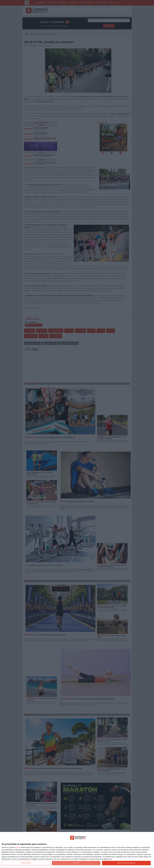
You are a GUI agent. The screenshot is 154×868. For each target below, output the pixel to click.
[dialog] (77, 850)
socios (18, 847)
